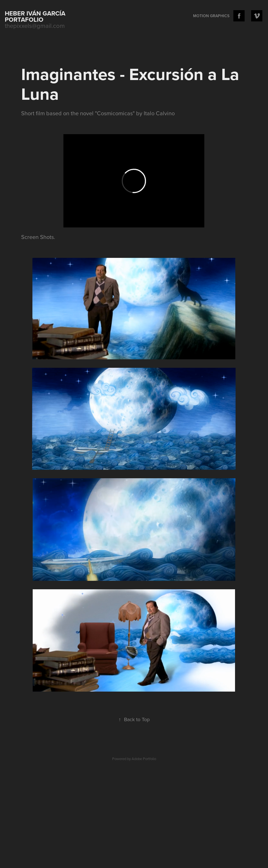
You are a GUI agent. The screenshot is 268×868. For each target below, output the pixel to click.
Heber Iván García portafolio (36, 16)
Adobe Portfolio (144, 759)
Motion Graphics (211, 16)
